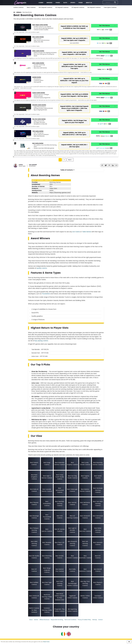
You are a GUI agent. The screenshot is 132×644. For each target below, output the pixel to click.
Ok (129, 642)
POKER (81, 3)
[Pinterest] (109, 165)
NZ (14, 12)
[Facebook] (102, 165)
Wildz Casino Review (38, 51)
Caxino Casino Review (39, 93)
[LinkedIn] (113, 165)
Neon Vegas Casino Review (40, 25)
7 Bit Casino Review (38, 131)
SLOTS (65, 3)
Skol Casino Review (38, 143)
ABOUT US (89, 3)
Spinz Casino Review (38, 63)
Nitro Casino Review (38, 37)
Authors (36, 620)
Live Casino (76, 232)
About (31, 620)
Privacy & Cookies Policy (84, 620)
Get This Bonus (104, 26)
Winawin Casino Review (39, 105)
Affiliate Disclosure (44, 620)
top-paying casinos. (42, 341)
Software (19, 12)
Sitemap (95, 620)
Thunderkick (46, 294)
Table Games (87, 232)
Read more (46, 642)
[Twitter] (106, 165)
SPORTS (73, 3)
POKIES (58, 3)
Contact (100, 620)
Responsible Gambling (57, 620)
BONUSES (49, 3)
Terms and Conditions (70, 620)
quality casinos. (42, 268)
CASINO (41, 3)
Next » (70, 160)
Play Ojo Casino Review (39, 119)
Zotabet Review (37, 77)
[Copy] (116, 165)
